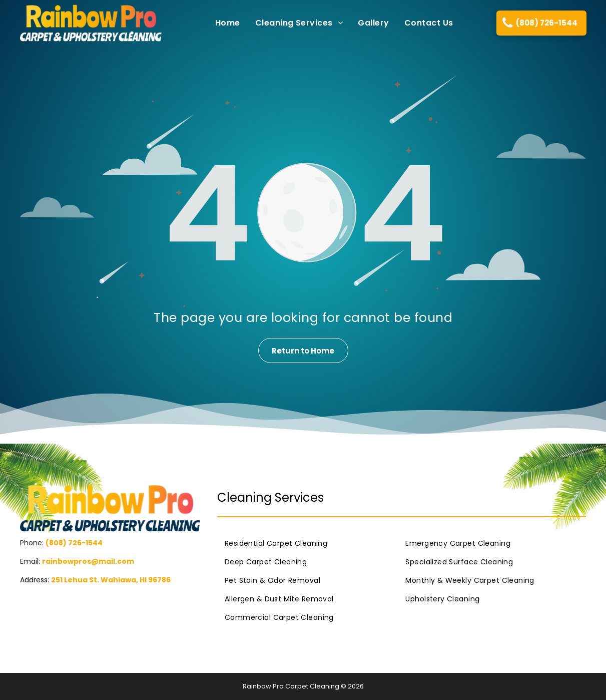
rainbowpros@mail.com (88, 561)
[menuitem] (220, 23)
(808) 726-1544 (74, 543)
